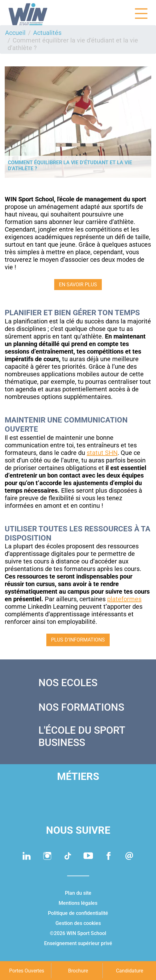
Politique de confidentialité (78, 913)
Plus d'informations (78, 640)
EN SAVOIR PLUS (78, 285)
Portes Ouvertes (27, 971)
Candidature (130, 971)
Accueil (15, 33)
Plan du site (78, 893)
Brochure (78, 971)
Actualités (47, 33)
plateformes (124, 599)
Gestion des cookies (78, 923)
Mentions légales (78, 903)
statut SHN (102, 453)
